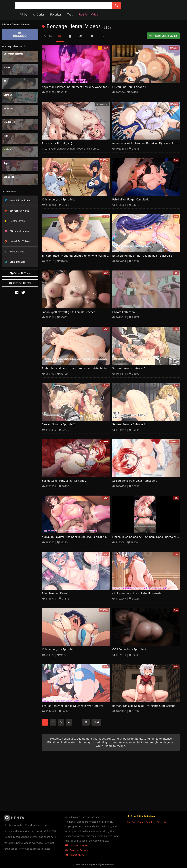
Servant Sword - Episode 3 (129, 368)
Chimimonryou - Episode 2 (58, 200)
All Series (39, 15)
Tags (70, 15)
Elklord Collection (124, 312)
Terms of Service (77, 850)
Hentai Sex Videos (17, 241)
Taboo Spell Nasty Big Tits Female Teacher (68, 312)
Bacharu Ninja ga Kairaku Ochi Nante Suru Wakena (144, 706)
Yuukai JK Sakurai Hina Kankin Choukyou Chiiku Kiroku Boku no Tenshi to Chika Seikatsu (98, 537)
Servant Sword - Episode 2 (58, 424)
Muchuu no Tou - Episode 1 (129, 87)
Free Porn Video (88, 15)
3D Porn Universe (17, 211)
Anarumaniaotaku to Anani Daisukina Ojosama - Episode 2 (148, 143)
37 (86, 722)
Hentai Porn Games (18, 201)
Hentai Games (15, 252)
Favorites (56, 15)
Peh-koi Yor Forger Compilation (132, 200)
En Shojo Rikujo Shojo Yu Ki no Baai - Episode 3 (142, 256)
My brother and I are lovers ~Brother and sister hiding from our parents (86, 368)
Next (97, 722)
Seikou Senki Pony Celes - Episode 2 (64, 481)
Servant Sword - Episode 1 (129, 424)
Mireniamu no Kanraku (56, 593)
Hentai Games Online (163, 36)
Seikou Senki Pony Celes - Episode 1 (135, 481)
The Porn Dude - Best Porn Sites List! (147, 822)
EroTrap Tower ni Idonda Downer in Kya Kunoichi (72, 706)
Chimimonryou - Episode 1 (58, 649)
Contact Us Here (77, 845)
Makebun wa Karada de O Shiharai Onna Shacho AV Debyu (149, 537)
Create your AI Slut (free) (57, 143)
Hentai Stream (15, 221)
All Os (23, 15)
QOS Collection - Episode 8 (129, 649)
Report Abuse (75, 855)
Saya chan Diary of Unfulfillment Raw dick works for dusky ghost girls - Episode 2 (93, 87)
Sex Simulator (15, 262)
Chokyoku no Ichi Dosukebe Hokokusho (137, 593)
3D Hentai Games (17, 231)
